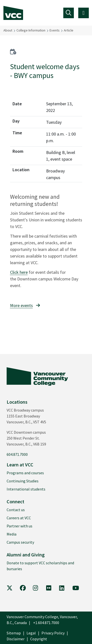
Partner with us (20, 526)
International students (26, 489)
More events (21, 305)
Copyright (39, 639)
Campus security (20, 542)
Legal (31, 633)
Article (69, 30)
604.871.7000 (17, 454)
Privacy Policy (53, 633)
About (8, 30)
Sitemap (14, 633)
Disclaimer (16, 639)
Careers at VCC (19, 518)
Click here (19, 272)
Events (55, 30)
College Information (31, 30)
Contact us (16, 510)
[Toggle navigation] (69, 13)
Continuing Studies (23, 481)
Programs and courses (25, 473)
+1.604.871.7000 (46, 623)
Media (12, 534)
